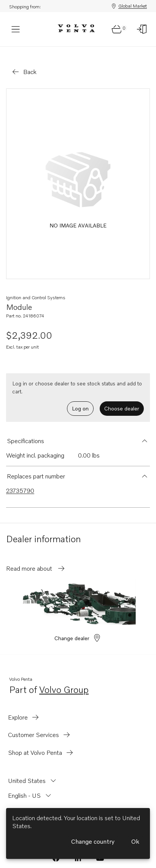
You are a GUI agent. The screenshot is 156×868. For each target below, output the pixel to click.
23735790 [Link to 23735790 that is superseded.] (20, 481)
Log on (80, 399)
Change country (93, 841)
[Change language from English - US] (30, 787)
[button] (78, 432)
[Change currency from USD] (21, 801)
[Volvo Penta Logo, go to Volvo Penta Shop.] (76, 29)
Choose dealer (122, 399)
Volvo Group (64, 681)
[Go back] (24, 63)
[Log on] (142, 29)
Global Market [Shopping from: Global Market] (129, 6)
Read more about (36, 559)
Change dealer (78, 629)
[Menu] (16, 29)
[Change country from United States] (33, 772)
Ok (135, 841)
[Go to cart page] (117, 29)
